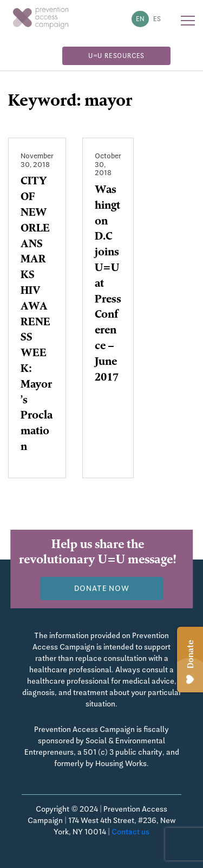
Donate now (102, 588)
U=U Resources (116, 56)
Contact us (130, 832)
